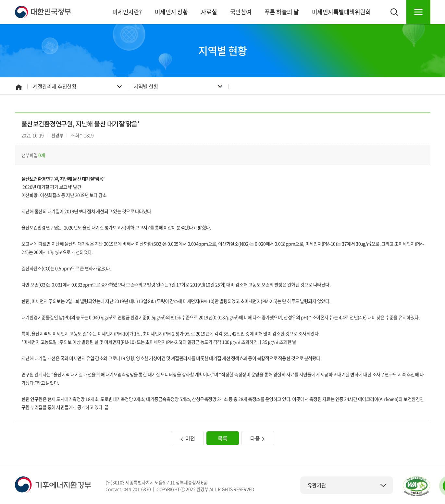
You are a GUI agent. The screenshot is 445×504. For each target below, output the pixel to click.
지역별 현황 (146, 86)
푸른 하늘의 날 (282, 12)
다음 (258, 438)
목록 (222, 438)
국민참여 (241, 12)
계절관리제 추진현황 (55, 86)
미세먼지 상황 (172, 12)
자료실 (209, 12)
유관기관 (347, 485)
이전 (187, 438)
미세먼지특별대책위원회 (341, 12)
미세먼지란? (127, 12)
